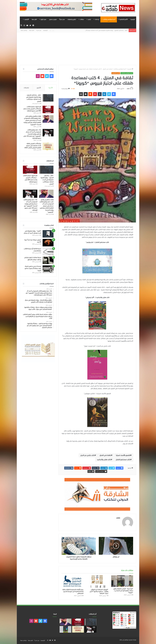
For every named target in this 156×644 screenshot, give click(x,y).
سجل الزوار (43, 19)
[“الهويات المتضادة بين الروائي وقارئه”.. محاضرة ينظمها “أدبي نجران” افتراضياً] (97, 582)
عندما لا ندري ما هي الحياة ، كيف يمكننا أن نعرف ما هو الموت (33, 268)
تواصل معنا (24, 30)
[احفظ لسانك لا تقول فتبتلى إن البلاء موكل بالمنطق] (48, 260)
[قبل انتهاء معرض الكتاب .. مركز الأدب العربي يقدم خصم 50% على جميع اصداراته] (48, 109)
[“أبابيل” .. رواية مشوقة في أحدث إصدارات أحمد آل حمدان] (48, 234)
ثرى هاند (122, 640)
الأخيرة (51, 88)
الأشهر (39, 88)
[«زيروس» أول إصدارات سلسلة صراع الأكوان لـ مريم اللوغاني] (65, 629)
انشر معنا (34, 19)
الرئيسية (133, 19)
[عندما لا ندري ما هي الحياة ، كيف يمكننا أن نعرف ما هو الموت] (48, 269)
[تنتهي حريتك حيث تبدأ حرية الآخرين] (48, 243)
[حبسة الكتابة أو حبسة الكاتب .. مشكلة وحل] (48, 251)
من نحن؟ (39, 30)
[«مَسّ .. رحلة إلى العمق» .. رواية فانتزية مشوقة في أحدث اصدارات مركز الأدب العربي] (48, 98)
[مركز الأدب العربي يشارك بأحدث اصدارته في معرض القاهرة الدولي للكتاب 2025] (48, 146)
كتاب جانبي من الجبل (88, 455)
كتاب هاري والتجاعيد (104, 460)
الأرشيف (27, 19)
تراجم (89, 19)
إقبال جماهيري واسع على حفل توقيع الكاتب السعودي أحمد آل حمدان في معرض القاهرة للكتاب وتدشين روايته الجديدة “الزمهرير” (32, 120)
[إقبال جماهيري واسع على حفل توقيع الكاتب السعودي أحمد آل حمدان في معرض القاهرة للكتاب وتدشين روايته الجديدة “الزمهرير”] (48, 119)
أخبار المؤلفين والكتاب (109, 19)
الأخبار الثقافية (123, 19)
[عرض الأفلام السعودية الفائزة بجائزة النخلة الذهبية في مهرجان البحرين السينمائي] (72, 582)
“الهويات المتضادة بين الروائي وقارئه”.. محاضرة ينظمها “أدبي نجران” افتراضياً (99, 591)
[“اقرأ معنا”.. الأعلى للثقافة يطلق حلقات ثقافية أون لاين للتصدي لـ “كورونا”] (122, 581)
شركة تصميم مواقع (130, 640)
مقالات (82, 19)
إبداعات (97, 19)
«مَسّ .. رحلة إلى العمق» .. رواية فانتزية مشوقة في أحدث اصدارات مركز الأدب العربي (47, 180)
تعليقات (26, 88)
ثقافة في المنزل (105, 455)
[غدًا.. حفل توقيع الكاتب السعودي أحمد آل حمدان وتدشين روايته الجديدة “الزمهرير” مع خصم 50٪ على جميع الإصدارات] (48, 133)
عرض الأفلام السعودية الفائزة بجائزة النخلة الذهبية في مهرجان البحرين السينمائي (73, 591)
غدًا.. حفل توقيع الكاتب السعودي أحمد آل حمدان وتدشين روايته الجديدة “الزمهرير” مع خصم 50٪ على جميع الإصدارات (32, 134)
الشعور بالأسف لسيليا (123, 455)
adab (128, 89)
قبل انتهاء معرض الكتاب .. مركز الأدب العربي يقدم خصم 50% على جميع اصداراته (32, 109)
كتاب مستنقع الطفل (123, 460)
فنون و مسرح (53, 19)
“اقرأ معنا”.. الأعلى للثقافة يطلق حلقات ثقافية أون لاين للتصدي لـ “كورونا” (123, 591)
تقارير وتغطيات (72, 19)
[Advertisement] (78, 47)
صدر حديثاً (62, 19)
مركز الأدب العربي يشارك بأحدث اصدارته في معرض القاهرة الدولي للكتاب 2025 (33, 146)
